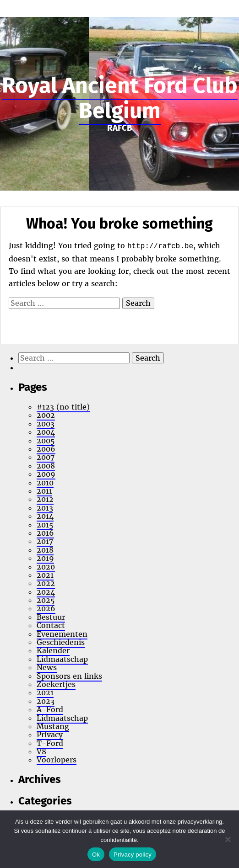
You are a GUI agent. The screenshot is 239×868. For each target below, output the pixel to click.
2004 (46, 432)
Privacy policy (133, 855)
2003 (46, 424)
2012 (45, 499)
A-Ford (50, 709)
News (47, 667)
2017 (45, 541)
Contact (51, 625)
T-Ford (50, 743)
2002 (46, 415)
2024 (46, 592)
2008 (46, 466)
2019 (45, 558)
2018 (45, 550)
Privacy (50, 735)
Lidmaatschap (62, 659)
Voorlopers (57, 760)
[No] (228, 839)
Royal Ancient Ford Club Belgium (120, 98)
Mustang (53, 726)
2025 (46, 600)
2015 (45, 525)
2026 (46, 608)
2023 (46, 701)
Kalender (53, 650)
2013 (45, 508)
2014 (45, 516)
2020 (46, 567)
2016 (45, 533)
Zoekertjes (56, 684)
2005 (46, 441)
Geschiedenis (61, 642)
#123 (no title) (63, 407)
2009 (46, 474)
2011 (44, 491)
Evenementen (62, 634)
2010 (45, 483)
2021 (45, 575)
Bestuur (51, 617)
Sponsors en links (69, 676)
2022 (46, 583)
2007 (46, 457)
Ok (96, 855)
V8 (41, 751)
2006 (46, 449)
